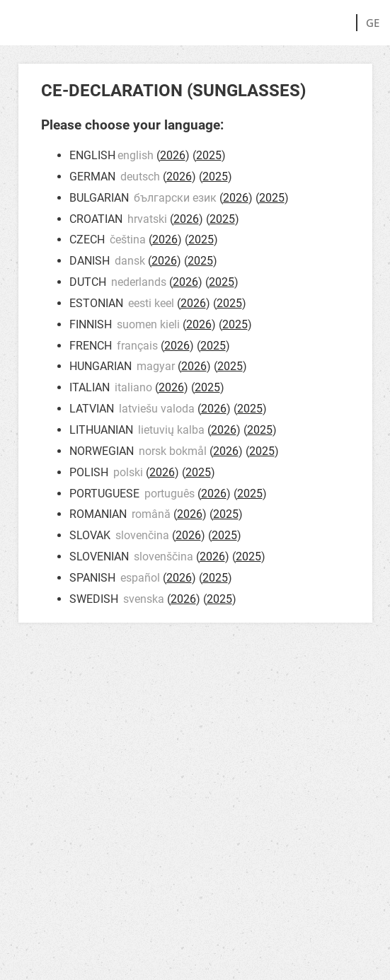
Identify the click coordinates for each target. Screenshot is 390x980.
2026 (173, 155)
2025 (209, 155)
